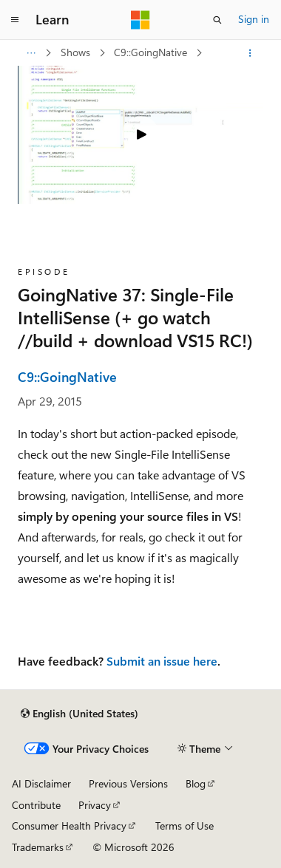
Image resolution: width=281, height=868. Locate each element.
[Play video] (140, 134)
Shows (77, 52)
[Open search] (217, 20)
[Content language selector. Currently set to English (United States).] (79, 714)
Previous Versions (128, 783)
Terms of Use (184, 826)
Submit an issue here (162, 661)
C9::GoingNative (152, 52)
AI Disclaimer (41, 783)
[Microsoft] (140, 20)
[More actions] (250, 53)
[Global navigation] (15, 20)
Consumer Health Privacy (69, 826)
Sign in (254, 19)
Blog (196, 783)
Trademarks (38, 847)
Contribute (36, 805)
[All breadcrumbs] (31, 53)
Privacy (95, 805)
